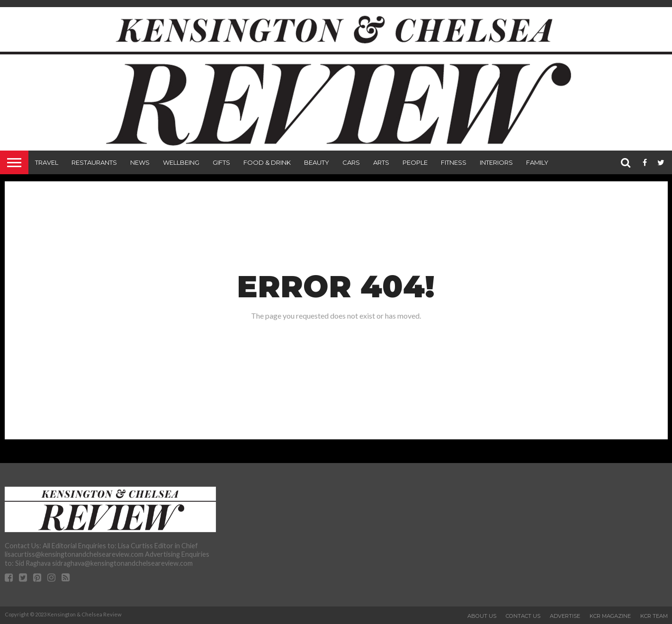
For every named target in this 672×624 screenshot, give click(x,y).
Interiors (496, 162)
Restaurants (94, 162)
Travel (47, 162)
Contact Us (523, 616)
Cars (351, 162)
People (415, 162)
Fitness (454, 162)
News (140, 162)
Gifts (221, 162)
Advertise (565, 616)
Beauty (317, 162)
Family (537, 162)
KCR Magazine (610, 616)
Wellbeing (181, 162)
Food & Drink (267, 162)
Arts (381, 162)
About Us (482, 616)
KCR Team (654, 616)
